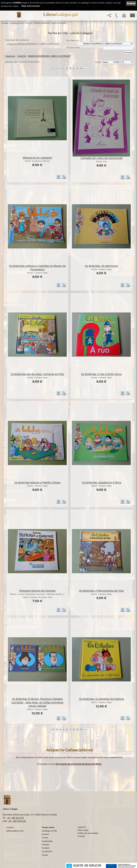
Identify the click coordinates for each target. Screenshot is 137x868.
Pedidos (46, 848)
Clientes (46, 845)
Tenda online (48, 827)
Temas (45, 838)
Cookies (81, 836)
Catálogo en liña (17, 23)
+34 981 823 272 (15, 818)
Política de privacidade (88, 833)
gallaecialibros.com (15, 831)
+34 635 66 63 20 (17, 821)
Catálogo (10, 56)
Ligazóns (82, 827)
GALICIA (29, 23)
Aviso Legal (83, 830)
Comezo (5, 23)
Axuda (45, 855)
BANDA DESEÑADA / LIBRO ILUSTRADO (50, 23)
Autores (45, 834)
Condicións (47, 851)
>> (86, 68)
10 (81, 68)
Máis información (31, 6)
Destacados (47, 841)
